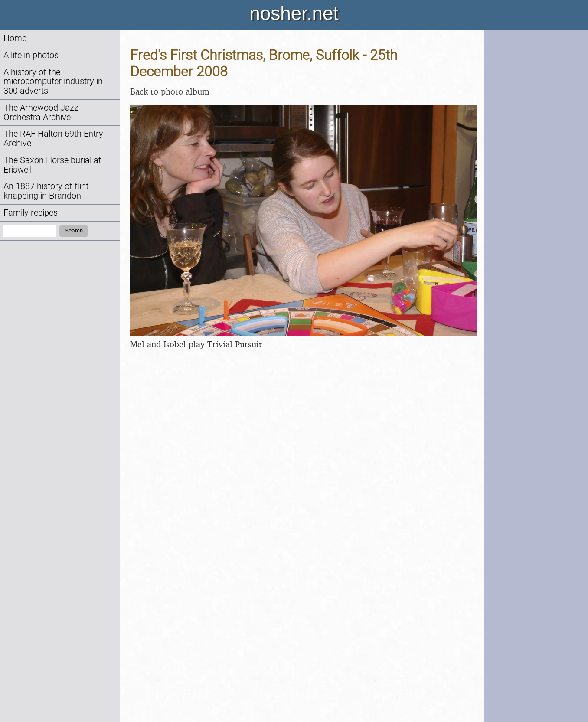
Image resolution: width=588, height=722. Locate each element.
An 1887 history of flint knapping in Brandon (46, 191)
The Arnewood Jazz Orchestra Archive (41, 113)
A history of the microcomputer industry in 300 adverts (53, 82)
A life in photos (31, 55)
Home (15, 38)
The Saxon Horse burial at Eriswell (52, 165)
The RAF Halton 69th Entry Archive (53, 139)
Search (74, 230)
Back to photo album (170, 91)
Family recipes (31, 213)
